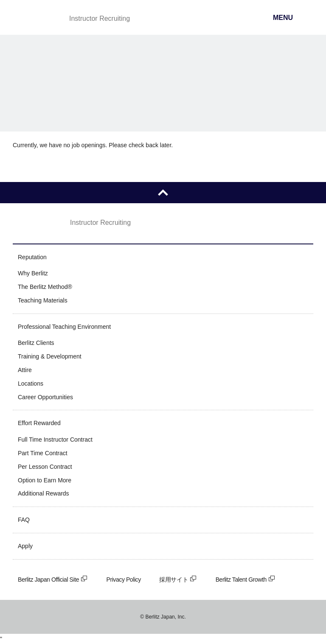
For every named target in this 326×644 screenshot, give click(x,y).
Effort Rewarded (39, 423)
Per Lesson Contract (45, 467)
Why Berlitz (33, 273)
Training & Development (50, 356)
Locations (31, 384)
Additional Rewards (44, 493)
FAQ (24, 520)
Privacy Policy (124, 580)
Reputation (32, 257)
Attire (25, 370)
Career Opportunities (45, 397)
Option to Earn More (45, 480)
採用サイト (178, 580)
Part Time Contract (43, 453)
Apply (25, 546)
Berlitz (35, 18)
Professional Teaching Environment (64, 327)
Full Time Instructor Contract (55, 440)
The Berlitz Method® (45, 287)
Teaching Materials (43, 300)
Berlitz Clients (36, 343)
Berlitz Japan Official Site (53, 580)
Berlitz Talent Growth (246, 580)
